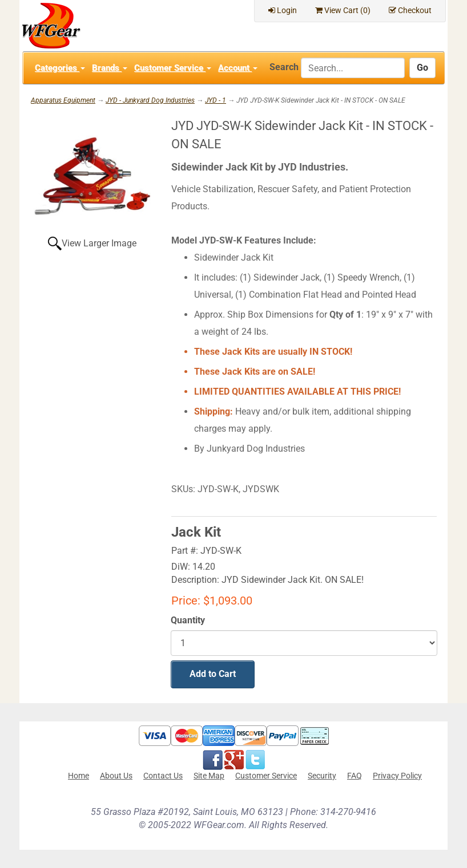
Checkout (410, 10)
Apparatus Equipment (63, 100)
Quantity (188, 620)
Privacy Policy (397, 776)
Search (284, 67)
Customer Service (173, 68)
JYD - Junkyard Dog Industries (150, 100)
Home (78, 776)
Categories (60, 68)
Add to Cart (213, 674)
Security (322, 776)
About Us (116, 776)
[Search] (353, 68)
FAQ (355, 776)
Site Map (209, 776)
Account (238, 68)
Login (283, 10)
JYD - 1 (216, 100)
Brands (110, 68)
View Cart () (343, 10)
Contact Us (163, 776)
